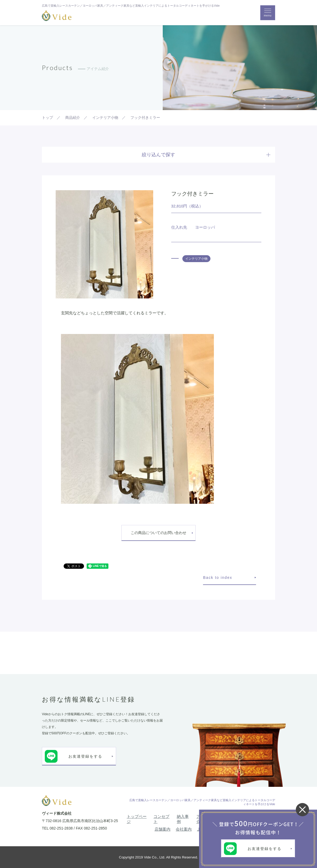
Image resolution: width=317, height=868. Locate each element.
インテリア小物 (196, 259)
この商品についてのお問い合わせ (158, 533)
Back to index (218, 578)
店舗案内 (162, 829)
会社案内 (184, 829)
